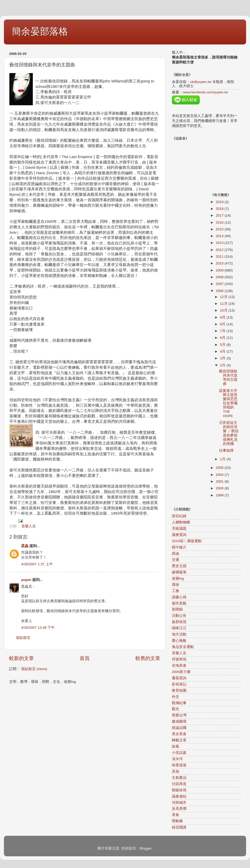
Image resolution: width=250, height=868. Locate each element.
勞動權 (177, 821)
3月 (223, 358)
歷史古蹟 (179, 566)
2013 (220, 243)
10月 (224, 310)
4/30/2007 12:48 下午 (38, 628)
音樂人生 (29, 526)
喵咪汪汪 (179, 628)
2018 (220, 209)
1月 (223, 459)
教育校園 (179, 691)
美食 (176, 815)
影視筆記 (179, 684)
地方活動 (179, 634)
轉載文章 (179, 740)
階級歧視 (179, 790)
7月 (223, 331)
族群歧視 (179, 622)
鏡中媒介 (179, 547)
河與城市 (179, 803)
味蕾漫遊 (179, 765)
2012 (220, 250)
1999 (220, 495)
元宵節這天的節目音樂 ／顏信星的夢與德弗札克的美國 (229, 433)
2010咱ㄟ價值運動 (187, 541)
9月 (223, 317)
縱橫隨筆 (179, 572)
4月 (223, 351)
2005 (220, 468)
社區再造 (179, 784)
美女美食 (179, 734)
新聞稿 (177, 609)
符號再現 (179, 659)
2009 (220, 270)
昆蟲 (25, 546)
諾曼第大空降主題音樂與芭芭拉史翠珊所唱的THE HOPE (228, 403)
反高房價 (179, 809)
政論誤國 (179, 728)
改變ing (178, 578)
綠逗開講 (179, 827)
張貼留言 (23, 638)
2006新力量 (181, 672)
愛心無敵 (179, 641)
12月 (224, 297)
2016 (220, 222)
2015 (220, 229)
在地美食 (179, 666)
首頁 (85, 658)
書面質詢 (179, 678)
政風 (176, 746)
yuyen (26, 580)
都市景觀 (179, 603)
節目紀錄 (179, 516)
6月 (223, 338)
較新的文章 (21, 658)
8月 (223, 324)
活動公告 (179, 616)
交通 (176, 560)
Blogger (146, 848)
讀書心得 (179, 597)
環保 (176, 585)
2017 (220, 215)
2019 (220, 202)
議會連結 (179, 796)
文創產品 (179, 778)
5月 (223, 345)
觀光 (176, 709)
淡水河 (177, 759)
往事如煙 (226, 451)
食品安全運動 (183, 647)
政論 (176, 553)
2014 (220, 236)
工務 (176, 591)
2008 (220, 277)
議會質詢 (179, 535)
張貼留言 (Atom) (34, 669)
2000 (220, 488)
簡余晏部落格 (40, 31)
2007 (220, 284)
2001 (220, 481)
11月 (224, 304)
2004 (220, 475)
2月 (223, 365)
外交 (176, 697)
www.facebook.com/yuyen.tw (205, 92)
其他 (176, 771)
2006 (220, 291)
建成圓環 (179, 721)
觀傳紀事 (179, 703)
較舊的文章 (148, 658)
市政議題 (179, 529)
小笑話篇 (179, 753)
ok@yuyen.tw (201, 82)
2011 (220, 257)
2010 (220, 263)
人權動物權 (181, 522)
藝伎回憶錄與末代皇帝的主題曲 (228, 378)
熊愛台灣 (179, 715)
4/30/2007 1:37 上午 (37, 564)
